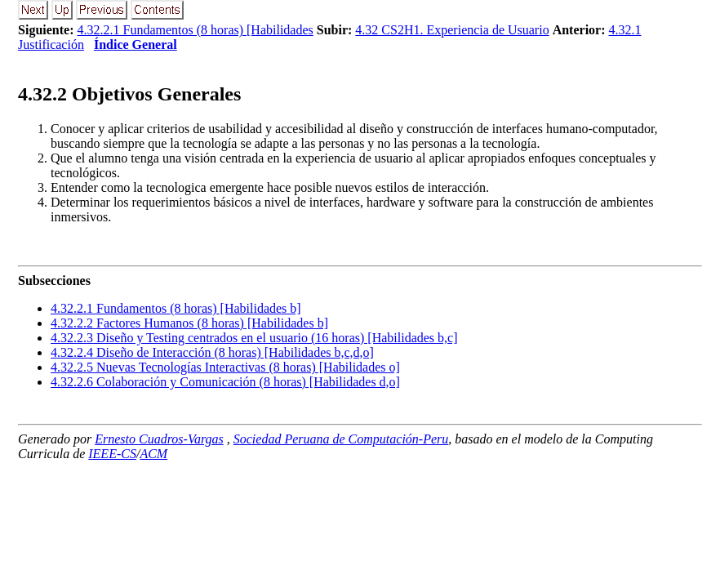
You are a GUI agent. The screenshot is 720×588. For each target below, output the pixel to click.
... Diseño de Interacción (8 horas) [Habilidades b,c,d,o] (212, 352)
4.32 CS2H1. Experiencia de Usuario (452, 30)
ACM (153, 454)
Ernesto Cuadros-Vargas (159, 439)
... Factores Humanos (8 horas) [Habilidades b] (189, 323)
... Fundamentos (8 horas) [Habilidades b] (176, 308)
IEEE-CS (112, 454)
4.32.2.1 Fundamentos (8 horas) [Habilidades (196, 30)
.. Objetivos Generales (129, 94)
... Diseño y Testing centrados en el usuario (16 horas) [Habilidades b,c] (254, 338)
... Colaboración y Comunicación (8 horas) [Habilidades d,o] (225, 382)
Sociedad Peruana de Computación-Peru (341, 439)
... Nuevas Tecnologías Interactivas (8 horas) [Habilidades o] (225, 367)
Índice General (136, 45)
